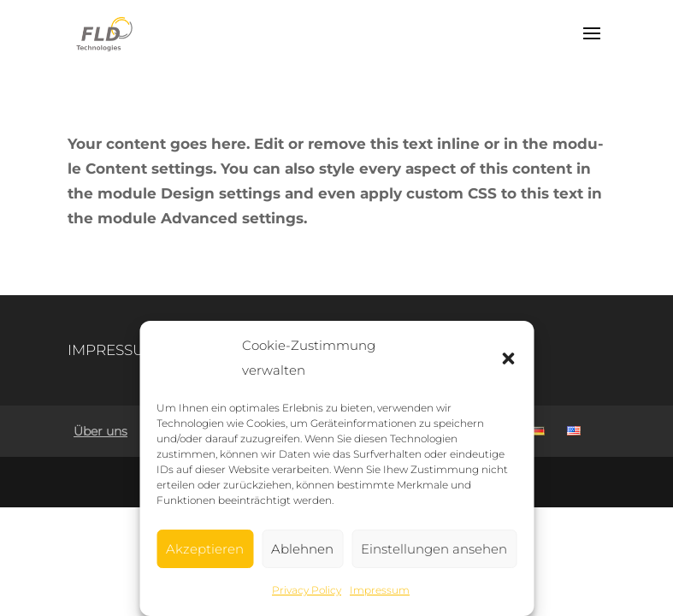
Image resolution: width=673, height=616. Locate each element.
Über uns (100, 431)
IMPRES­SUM (112, 350)
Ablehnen (302, 549)
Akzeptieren (205, 549)
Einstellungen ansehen (434, 549)
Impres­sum (380, 590)
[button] (508, 358)
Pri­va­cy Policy (307, 590)
